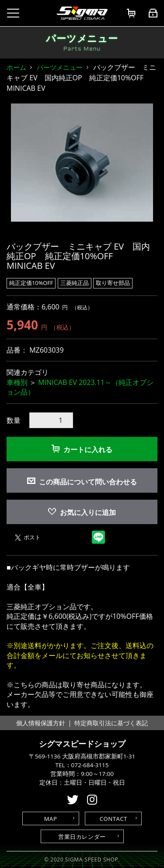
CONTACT (113, 819)
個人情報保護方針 (41, 723)
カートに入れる (82, 449)
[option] (82, 163)
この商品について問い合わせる (88, 482)
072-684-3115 (90, 765)
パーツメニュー (60, 67)
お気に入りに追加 (82, 512)
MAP (51, 819)
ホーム (16, 67)
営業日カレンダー (82, 837)
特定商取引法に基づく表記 (111, 723)
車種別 (17, 382)
